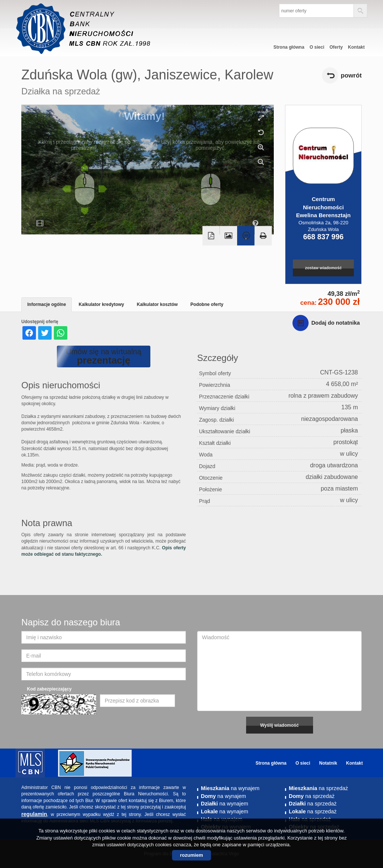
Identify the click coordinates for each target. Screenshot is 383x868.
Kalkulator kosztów (157, 304)
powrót (351, 75)
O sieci (317, 47)
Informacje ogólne (47, 304)
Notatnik (328, 763)
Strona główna (289, 47)
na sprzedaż (318, 788)
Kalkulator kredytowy (101, 304)
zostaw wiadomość (324, 268)
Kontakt (356, 47)
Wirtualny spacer (246, 236)
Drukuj (263, 236)
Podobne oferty (207, 304)
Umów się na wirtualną (103, 357)
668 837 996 (323, 237)
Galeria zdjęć (229, 236)
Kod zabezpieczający (49, 689)
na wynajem (230, 788)
